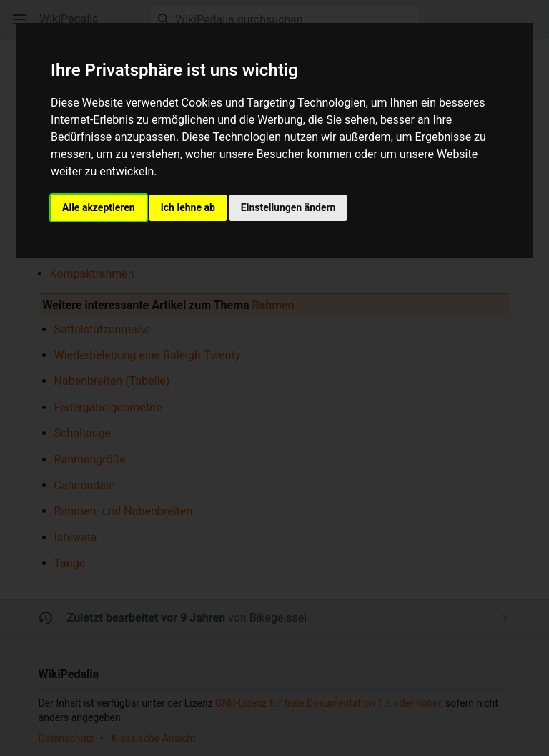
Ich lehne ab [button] (188, 207)
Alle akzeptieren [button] (99, 207)
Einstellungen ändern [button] (288, 207)
